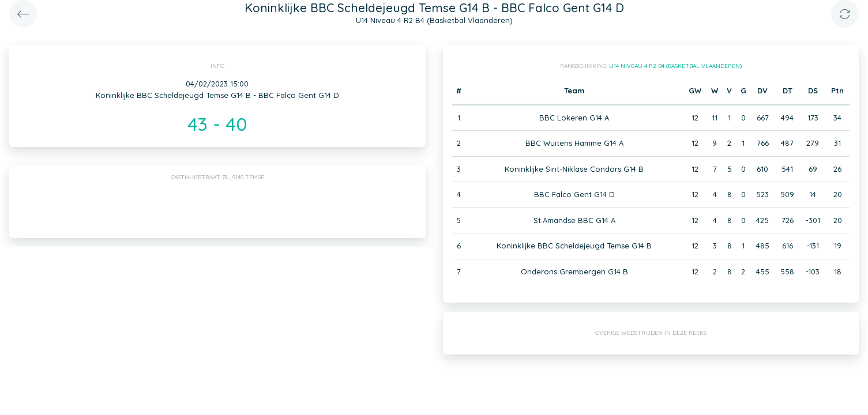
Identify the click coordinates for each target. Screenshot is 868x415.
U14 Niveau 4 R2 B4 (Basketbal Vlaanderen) (675, 66)
